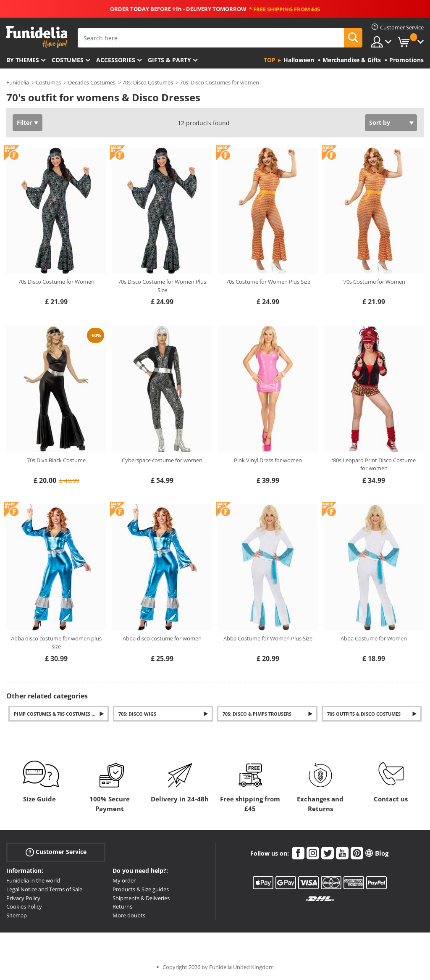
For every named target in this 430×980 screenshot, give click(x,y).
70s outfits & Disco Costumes (364, 714)
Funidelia (18, 82)
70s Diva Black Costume (56, 460)
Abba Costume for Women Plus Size (268, 638)
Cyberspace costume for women (162, 460)
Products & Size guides (141, 889)
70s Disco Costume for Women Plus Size (162, 286)
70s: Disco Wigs (137, 714)
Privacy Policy (23, 898)
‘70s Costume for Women (374, 282)
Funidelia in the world (33, 880)
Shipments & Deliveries (141, 898)
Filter (24, 122)
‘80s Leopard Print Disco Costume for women (374, 464)
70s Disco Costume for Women (56, 282)
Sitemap (17, 915)
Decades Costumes (92, 82)
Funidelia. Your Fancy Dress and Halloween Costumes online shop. (37, 37)
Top (270, 60)
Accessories (116, 60)
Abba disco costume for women (162, 638)
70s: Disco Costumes (148, 82)
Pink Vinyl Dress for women (268, 460)
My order (124, 880)
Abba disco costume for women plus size (56, 643)
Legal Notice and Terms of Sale (44, 889)
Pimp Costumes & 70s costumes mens (59, 714)
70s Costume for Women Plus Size (268, 282)
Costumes (68, 60)
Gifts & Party (169, 60)
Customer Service (56, 852)
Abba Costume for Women (374, 638)
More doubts (129, 915)
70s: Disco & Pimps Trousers (257, 714)
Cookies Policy (24, 906)
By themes (23, 60)
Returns (122, 906)
